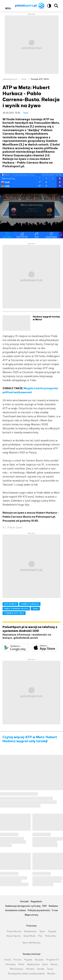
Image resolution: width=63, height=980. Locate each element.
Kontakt (25, 902)
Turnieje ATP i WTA (40, 79)
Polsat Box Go (14, 932)
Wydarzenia (33, 964)
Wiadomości (30, 932)
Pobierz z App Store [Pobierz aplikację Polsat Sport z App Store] (58, 646)
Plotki (21, 964)
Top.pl (50, 969)
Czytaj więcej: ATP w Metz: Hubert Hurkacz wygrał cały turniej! (30, 739)
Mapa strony (32, 915)
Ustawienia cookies (15, 911)
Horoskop (11, 964)
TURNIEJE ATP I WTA (14, 613)
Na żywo (39, 960)
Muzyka (51, 974)
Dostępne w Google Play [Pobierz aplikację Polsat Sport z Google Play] (28, 646)
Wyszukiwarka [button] (56, 6)
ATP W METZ (10, 604)
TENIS (35, 609)
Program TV (53, 960)
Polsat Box (51, 936)
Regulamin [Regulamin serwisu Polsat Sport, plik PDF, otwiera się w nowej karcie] (36, 902)
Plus (40, 936)
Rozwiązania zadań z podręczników (26, 974)
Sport (42, 932)
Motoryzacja (17, 969)
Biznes (54, 964)
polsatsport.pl (10, 79)
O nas (55, 911)
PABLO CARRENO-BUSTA (16, 609)
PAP (45, 906)
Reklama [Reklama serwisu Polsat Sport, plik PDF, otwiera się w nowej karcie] (53, 906)
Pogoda (52, 932)
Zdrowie (30, 969)
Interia (8, 960)
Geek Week (29, 936)
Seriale (41, 969)
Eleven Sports (14, 936)
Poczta (18, 960)
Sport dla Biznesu (32, 943)
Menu (8, 8)
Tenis (24, 79)
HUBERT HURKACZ (30, 604)
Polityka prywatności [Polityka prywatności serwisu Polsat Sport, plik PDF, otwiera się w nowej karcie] (39, 911)
